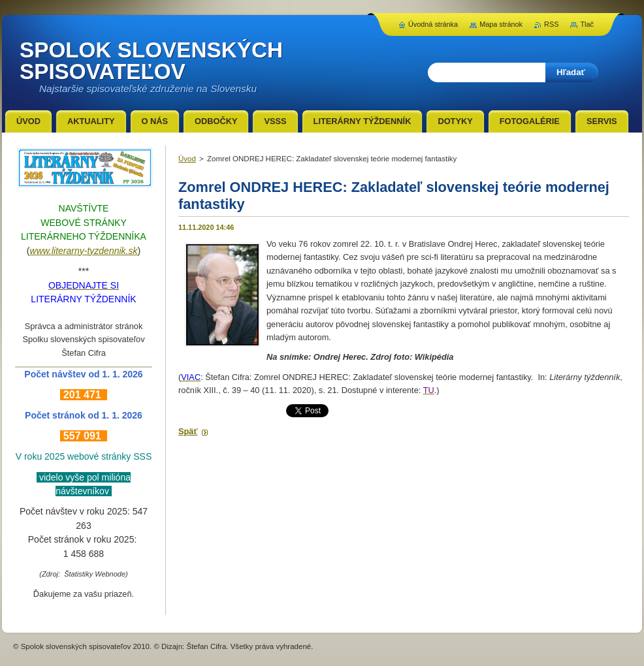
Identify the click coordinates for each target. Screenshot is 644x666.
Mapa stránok (501, 24)
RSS (551, 24)
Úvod (187, 159)
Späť (188, 431)
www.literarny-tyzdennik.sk (84, 251)
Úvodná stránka (433, 24)
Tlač (587, 24)
